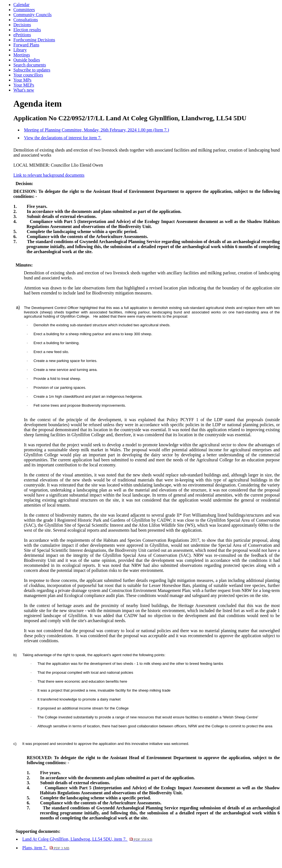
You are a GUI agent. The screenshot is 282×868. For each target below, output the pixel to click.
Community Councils (32, 15)
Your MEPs (24, 85)
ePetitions (22, 35)
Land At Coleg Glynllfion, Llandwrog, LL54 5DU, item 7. (87, 839)
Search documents (30, 65)
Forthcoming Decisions (34, 40)
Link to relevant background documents (49, 175)
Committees (24, 10)
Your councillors (28, 75)
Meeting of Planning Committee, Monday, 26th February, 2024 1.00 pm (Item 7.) (97, 130)
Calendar (21, 5)
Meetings (22, 55)
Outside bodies (27, 60)
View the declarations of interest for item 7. (63, 138)
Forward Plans (26, 45)
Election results (27, 30)
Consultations (26, 20)
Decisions (22, 25)
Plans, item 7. (46, 848)
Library (20, 50)
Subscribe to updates (32, 70)
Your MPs (22, 80)
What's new (24, 90)
